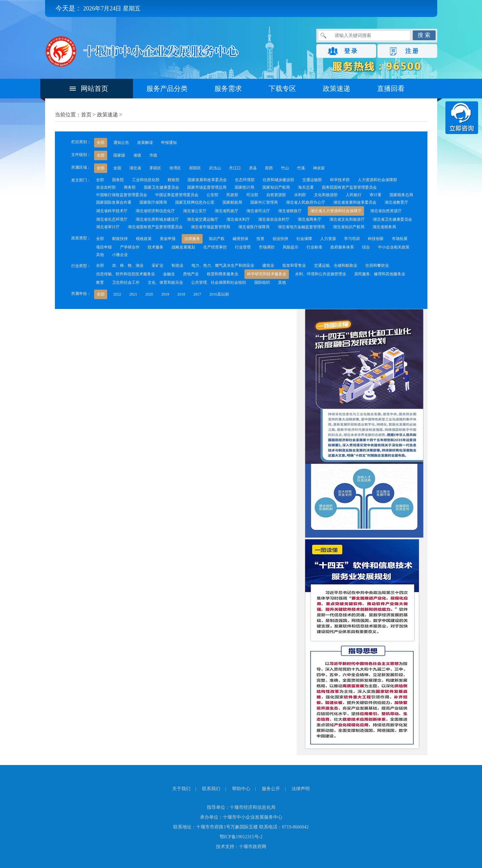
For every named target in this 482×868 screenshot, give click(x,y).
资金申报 (168, 239)
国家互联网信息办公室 (195, 202)
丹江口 (235, 168)
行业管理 (243, 247)
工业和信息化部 (146, 180)
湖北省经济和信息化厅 (155, 211)
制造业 (177, 265)
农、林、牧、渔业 (128, 265)
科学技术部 (340, 180)
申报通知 (169, 143)
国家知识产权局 (276, 187)
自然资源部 (276, 195)
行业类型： (81, 266)
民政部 (232, 195)
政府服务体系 (342, 247)
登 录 (351, 51)
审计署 (375, 195)
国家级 (119, 155)
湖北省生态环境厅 (112, 219)
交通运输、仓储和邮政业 (336, 265)
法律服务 (192, 239)
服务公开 (271, 789)
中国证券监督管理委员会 (177, 195)
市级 (153, 155)
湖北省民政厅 (226, 211)
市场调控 (267, 247)
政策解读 (145, 143)
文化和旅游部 (326, 195)
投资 (260, 239)
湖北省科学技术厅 (112, 211)
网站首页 (94, 89)
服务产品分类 (167, 89)
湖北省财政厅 (290, 211)
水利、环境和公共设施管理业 (321, 274)
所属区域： (81, 167)
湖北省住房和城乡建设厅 (157, 219)
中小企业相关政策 (394, 247)
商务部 (130, 187)
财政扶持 (120, 239)
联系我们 (211, 789)
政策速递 (337, 89)
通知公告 (121, 143)
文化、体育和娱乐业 (165, 282)
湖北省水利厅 (238, 219)
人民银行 (354, 195)
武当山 (215, 168)
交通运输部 (312, 180)
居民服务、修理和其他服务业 (380, 274)
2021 (133, 294)
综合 (366, 247)
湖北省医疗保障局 (254, 227)
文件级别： (81, 155)
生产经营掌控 (215, 247)
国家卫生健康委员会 (161, 187)
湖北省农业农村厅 (274, 219)
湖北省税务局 (384, 227)
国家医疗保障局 (153, 202)
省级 (137, 155)
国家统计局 (244, 187)
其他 (100, 255)
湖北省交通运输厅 (203, 219)
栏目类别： (81, 142)
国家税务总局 (401, 195)
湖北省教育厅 (396, 202)
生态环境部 (245, 180)
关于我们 (181, 789)
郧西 (269, 168)
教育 (100, 282)
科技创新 (376, 239)
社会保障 (304, 239)
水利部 (300, 195)
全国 (117, 168)
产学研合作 (130, 247)
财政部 (174, 180)
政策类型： (81, 238)
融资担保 (241, 239)
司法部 (252, 195)
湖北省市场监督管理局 (210, 227)
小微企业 (120, 255)
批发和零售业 (294, 265)
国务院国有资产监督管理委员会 (349, 187)
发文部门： (81, 180)
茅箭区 (155, 168)
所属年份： (81, 294)
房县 (253, 168)
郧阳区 (195, 168)
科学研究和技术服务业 (267, 274)
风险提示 (291, 247)
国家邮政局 (232, 202)
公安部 (212, 195)
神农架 (319, 168)
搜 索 (424, 35)
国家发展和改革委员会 (207, 180)
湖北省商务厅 (309, 219)
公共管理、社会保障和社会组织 (219, 282)
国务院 (118, 180)
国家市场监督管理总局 (207, 187)
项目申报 (104, 247)
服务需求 (228, 89)
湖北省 (135, 168)
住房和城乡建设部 (278, 180)
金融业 (169, 274)
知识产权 (217, 239)
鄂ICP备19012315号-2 (241, 837)
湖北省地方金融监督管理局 (301, 227)
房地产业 (191, 274)
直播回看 (391, 89)
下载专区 (282, 89)
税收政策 (144, 239)
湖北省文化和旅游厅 (347, 219)
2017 (197, 294)
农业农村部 (106, 187)
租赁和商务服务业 (223, 274)
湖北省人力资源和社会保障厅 (336, 211)
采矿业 (158, 265)
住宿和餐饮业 (377, 265)
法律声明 (301, 789)
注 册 (412, 51)
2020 (149, 294)
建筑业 (268, 265)
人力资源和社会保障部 (377, 180)
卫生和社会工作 (126, 282)
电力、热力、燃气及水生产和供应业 (223, 265)
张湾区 (175, 168)
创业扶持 (280, 239)
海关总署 (306, 187)
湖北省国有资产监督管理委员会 (155, 227)
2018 (181, 294)
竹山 (285, 168)
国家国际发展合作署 (114, 202)
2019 (165, 294)
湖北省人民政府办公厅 (306, 202)
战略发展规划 (183, 247)
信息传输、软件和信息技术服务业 (125, 274)
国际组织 (262, 282)
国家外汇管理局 (264, 202)
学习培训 (352, 239)
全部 (101, 143)
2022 (117, 294)
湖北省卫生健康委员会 (392, 219)
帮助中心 (241, 789)
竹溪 (301, 168)
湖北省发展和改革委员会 (355, 202)
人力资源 (328, 239)
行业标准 (314, 247)
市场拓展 (400, 239)
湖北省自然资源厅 (386, 211)
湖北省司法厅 (258, 211)
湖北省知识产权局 (349, 227)
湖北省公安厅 (195, 211)
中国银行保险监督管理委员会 (122, 195)
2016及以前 (219, 294)
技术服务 (156, 247)
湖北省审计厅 (108, 227)
